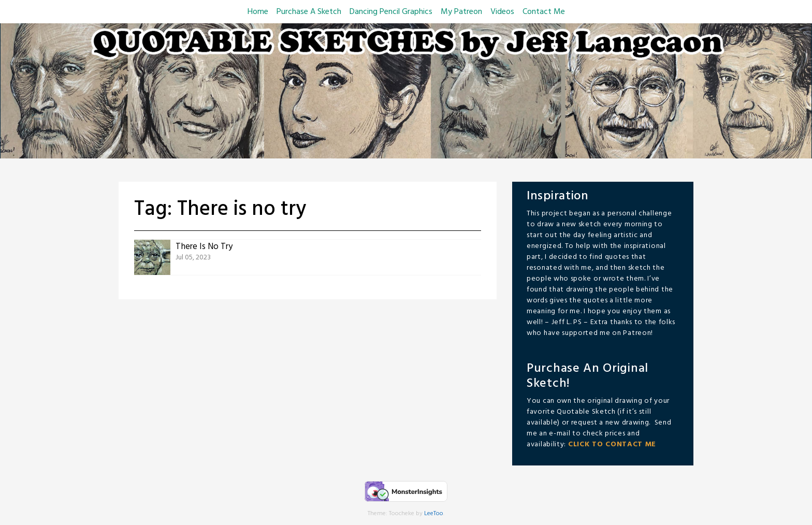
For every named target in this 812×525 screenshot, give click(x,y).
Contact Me (544, 12)
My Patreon (461, 12)
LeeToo (434, 514)
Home (258, 12)
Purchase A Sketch (309, 12)
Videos (502, 12)
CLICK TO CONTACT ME (612, 444)
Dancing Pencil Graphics (391, 12)
